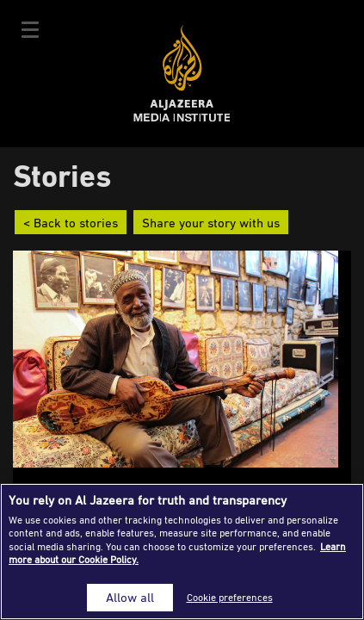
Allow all (130, 597)
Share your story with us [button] (211, 222)
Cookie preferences (230, 597)
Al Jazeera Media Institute (182, 74)
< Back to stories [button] (71, 222)
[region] (182, 552)
